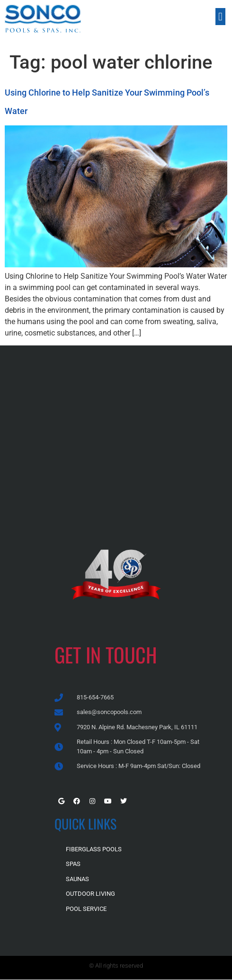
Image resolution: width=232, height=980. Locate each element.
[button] (220, 17)
